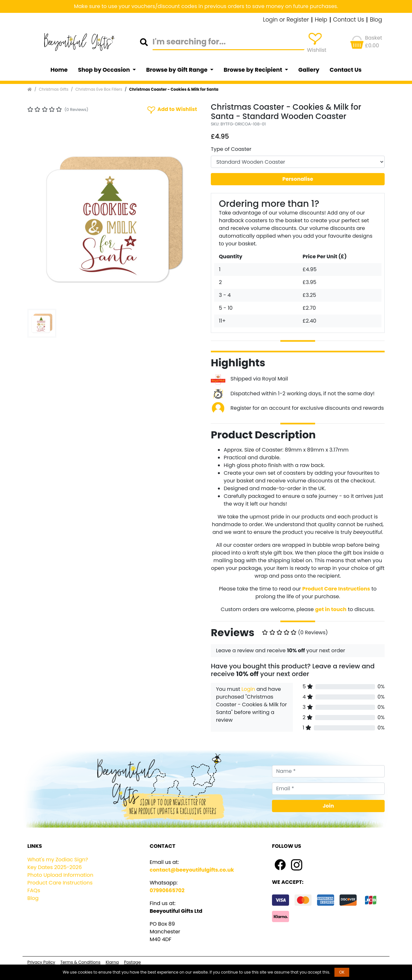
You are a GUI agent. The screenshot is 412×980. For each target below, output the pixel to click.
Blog (376, 20)
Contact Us (349, 20)
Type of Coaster (231, 149)
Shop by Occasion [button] (104, 70)
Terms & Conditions (80, 962)
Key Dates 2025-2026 (55, 867)
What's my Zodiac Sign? (58, 860)
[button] (40, 219)
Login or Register (286, 20)
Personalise (298, 179)
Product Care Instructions (60, 883)
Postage (132, 962)
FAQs (34, 890)
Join (328, 806)
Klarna (112, 962)
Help (321, 20)
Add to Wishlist (172, 110)
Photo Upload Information (60, 875)
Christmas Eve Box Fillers (99, 89)
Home (59, 70)
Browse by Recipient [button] (254, 70)
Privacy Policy (41, 962)
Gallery (309, 70)
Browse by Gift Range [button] (177, 70)
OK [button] (342, 972)
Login (248, 689)
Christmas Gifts (54, 89)
